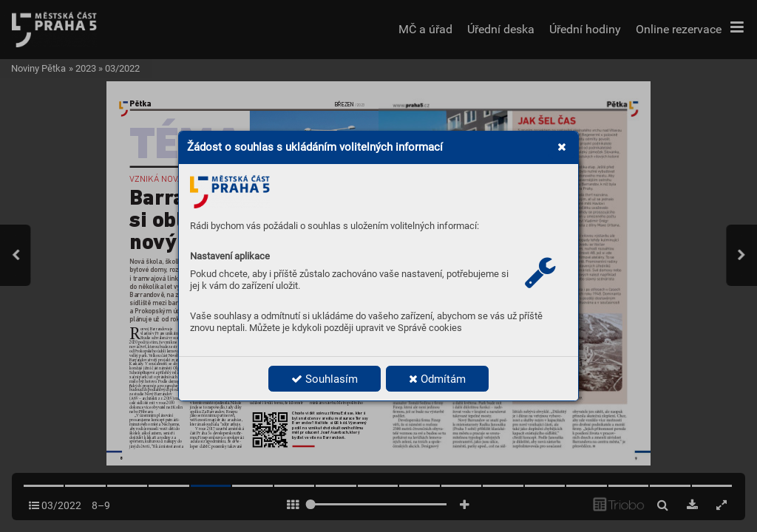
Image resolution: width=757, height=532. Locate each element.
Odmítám (437, 379)
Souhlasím (325, 379)
